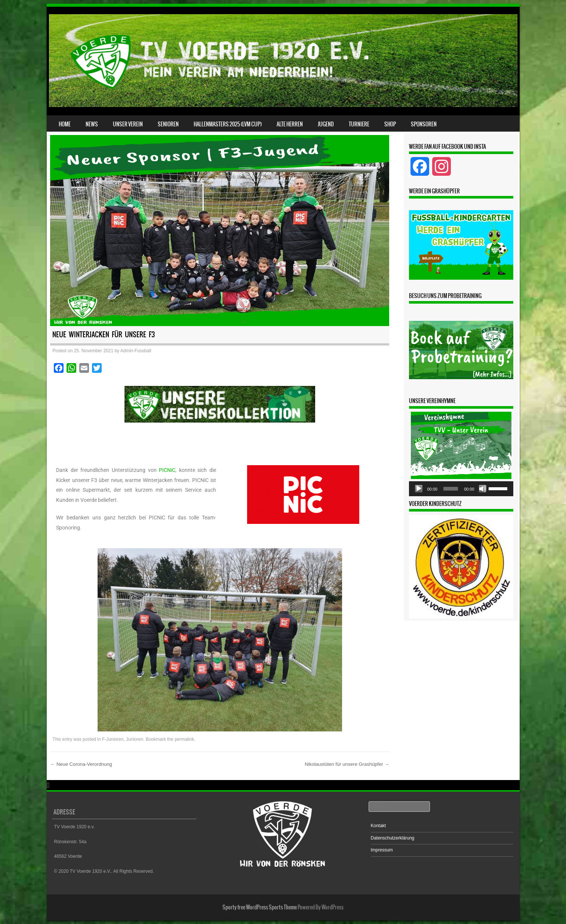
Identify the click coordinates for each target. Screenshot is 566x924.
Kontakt (379, 826)
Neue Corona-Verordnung (81, 764)
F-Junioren (113, 739)
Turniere (359, 124)
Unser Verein (128, 124)
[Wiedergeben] (419, 489)
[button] (220, 404)
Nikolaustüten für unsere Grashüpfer (347, 764)
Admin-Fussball (136, 351)
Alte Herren (290, 124)
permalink (184, 739)
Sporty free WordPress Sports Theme (260, 907)
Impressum (382, 850)
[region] (220, 418)
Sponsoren (424, 124)
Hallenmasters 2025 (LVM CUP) (228, 124)
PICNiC (167, 470)
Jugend (326, 124)
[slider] (451, 489)
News (92, 124)
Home (65, 124)
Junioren (135, 739)
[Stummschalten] (483, 489)
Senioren (168, 124)
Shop (390, 124)
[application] (461, 489)
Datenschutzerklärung (393, 838)
